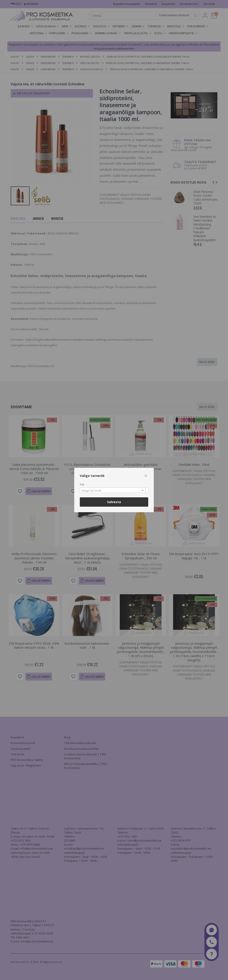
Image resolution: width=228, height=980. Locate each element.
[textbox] (113, 491)
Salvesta (114, 502)
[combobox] (114, 490)
